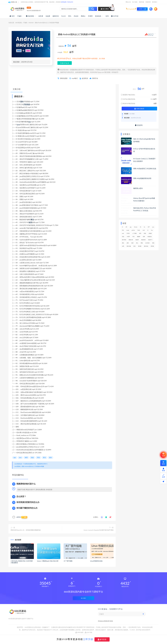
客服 (163, 470)
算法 (32, 219)
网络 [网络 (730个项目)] (142, 243)
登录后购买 (139, 109)
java (18, 124)
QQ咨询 (139, 125)
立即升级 (88, 639)
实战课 (48, 16)
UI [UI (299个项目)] (148, 230)
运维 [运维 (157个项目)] (123, 246)
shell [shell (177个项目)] (144, 230)
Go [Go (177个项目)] (144, 227)
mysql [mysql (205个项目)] (128, 230)
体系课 (41, 16)
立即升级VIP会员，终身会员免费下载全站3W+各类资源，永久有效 (82, 59)
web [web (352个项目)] (123, 233)
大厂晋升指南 (68, 561)
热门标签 (135, 2)
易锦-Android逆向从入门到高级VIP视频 (33, 466)
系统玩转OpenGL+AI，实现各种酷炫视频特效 (26, 530)
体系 (30, 222)
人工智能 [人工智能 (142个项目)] (134, 233)
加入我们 (105, 9)
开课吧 (90, 16)
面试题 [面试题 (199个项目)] (140, 246)
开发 (25, 104)
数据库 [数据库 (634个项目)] (137, 240)
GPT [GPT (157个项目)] (149, 227)
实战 (28, 104)
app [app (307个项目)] (131, 227)
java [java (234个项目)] (153, 227)
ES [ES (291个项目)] (141, 227)
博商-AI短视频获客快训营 (142, 178)
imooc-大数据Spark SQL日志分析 (48, 561)
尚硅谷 (76, 16)
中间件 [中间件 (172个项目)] (128, 233)
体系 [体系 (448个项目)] (140, 233)
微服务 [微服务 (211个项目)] (139, 237)
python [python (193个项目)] (133, 230)
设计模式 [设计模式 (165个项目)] (148, 243)
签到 (163, 463)
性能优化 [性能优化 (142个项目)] (150, 237)
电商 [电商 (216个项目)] (132, 243)
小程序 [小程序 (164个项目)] (128, 237)
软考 (107, 16)
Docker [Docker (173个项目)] (136, 227)
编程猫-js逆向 (138, 188)
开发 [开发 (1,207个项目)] (133, 237)
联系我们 (155, 2)
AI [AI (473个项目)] (122, 227)
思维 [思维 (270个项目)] (144, 237)
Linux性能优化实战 (96, 561)
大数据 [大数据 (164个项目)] (150, 233)
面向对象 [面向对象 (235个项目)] (129, 246)
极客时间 (56, 16)
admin (19, 517)
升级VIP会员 (65, 63)
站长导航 (88, 632)
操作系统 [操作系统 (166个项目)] (124, 240)
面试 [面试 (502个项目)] (135, 246)
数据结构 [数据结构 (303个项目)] (143, 240)
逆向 (22, 101)
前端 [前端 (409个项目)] (145, 233)
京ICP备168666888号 (143, 630)
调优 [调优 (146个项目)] (153, 243)
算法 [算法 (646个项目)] (137, 243)
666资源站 (19, 23)
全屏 (163, 476)
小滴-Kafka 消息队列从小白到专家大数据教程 (22, 562)
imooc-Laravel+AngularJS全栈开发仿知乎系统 (99, 530)
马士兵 (64, 16)
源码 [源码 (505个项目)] (128, 243)
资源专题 (141, 2)
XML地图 (79, 632)
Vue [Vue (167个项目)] (152, 230)
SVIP (163, 455)
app (30, 122)
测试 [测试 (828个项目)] (123, 243)
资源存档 (148, 2)
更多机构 (98, 16)
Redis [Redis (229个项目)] (139, 230)
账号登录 (102, 639)
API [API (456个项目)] (126, 227)
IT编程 (19, 16)
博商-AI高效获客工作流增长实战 (145, 169)
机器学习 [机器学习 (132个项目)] (150, 240)
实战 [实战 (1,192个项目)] (123, 237)
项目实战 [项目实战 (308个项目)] (146, 246)
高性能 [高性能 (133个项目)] (152, 246)
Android (31, 23)
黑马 (70, 16)
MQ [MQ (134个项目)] (123, 230)
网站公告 (128, 2)
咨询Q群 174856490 (67, 2)
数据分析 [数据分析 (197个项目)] (131, 240)
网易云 (83, 16)
